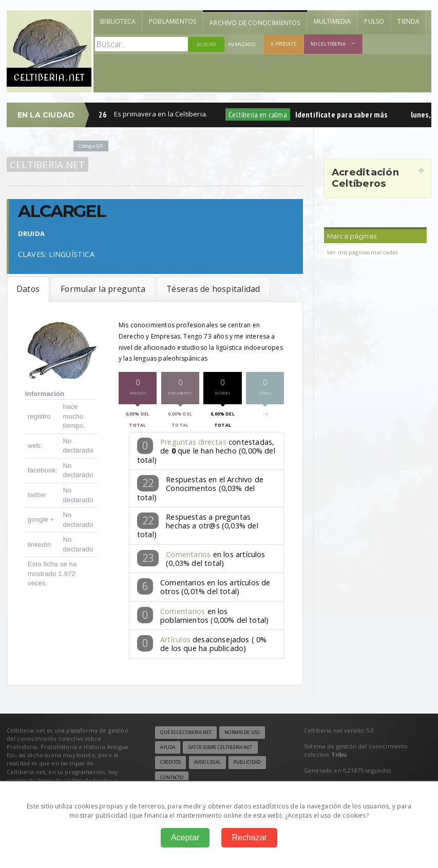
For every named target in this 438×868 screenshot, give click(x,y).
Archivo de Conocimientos (255, 23)
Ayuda (168, 747)
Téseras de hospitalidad (213, 289)
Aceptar (185, 837)
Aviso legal (207, 762)
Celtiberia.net (47, 164)
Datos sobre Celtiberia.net (220, 747)
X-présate (283, 44)
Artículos (175, 639)
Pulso (374, 21)
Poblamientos (173, 21)
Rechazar (249, 837)
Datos (28, 289)
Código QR (91, 146)
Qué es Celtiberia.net (186, 733)
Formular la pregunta (103, 289)
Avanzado (242, 44)
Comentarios (188, 554)
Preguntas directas (193, 442)
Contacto (172, 778)
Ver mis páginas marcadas (362, 252)
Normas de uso (242, 733)
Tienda (408, 21)
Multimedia (332, 21)
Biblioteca (118, 21)
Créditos (170, 762)
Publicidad (247, 762)
